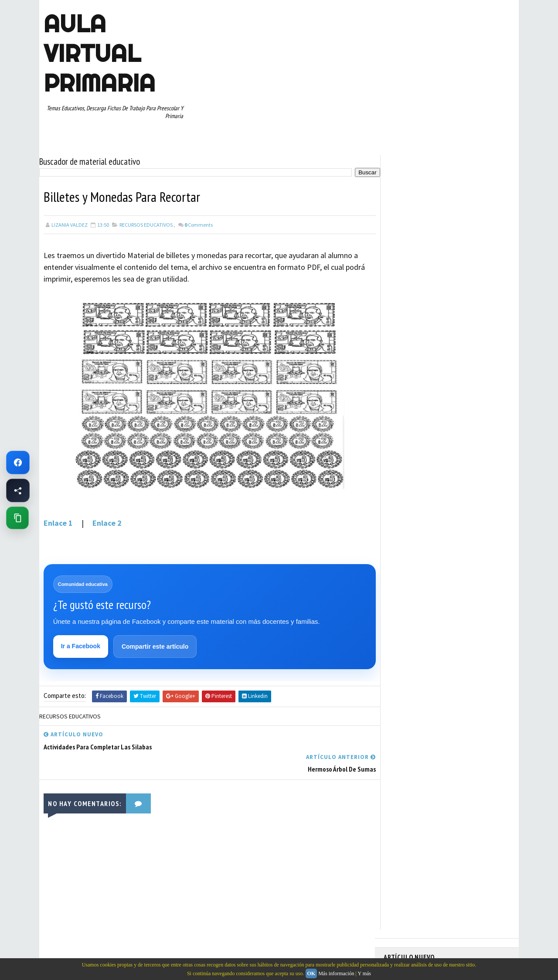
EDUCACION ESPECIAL (412, 414)
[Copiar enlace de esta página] (17, 518)
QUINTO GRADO (451, 459)
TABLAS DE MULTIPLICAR (416, 505)
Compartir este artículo (155, 647)
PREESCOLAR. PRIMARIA (415, 444)
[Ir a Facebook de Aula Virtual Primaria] (18, 463)
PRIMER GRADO (405, 459)
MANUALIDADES (405, 429)
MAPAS (441, 429)
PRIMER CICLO (468, 444)
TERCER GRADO (405, 521)
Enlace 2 (107, 522)
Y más (364, 973)
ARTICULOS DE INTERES (415, 383)
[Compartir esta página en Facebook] (18, 490)
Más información (336, 973)
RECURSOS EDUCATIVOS (146, 224)
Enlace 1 (60, 522)
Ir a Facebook (81, 646)
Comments (199, 224)
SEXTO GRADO (454, 490)
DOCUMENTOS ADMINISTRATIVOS (426, 398)
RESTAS (461, 475)
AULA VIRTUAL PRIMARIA (99, 53)
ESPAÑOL (458, 414)
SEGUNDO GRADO (407, 490)
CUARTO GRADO (470, 383)
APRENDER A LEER (449, 368)
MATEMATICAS (475, 429)
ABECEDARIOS (403, 368)
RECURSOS (491, 459)
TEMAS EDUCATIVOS (477, 505)
